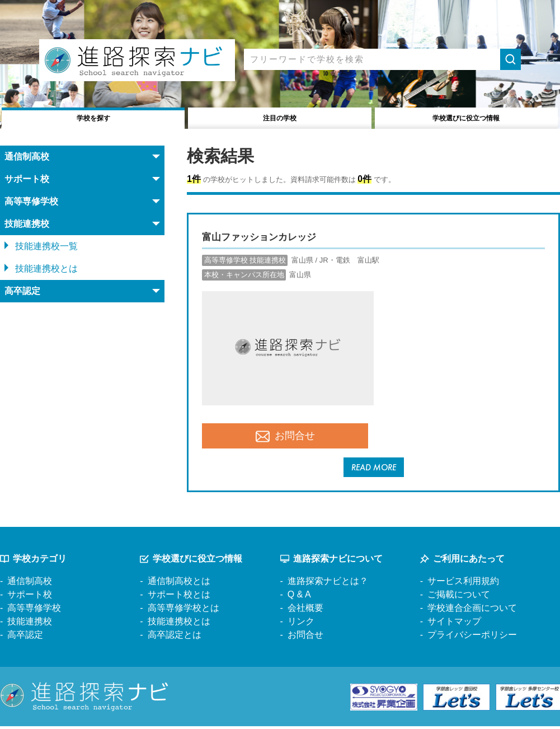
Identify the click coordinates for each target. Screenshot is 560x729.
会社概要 (305, 611)
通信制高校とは (179, 584)
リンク (301, 624)
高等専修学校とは (183, 611)
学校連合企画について (472, 611)
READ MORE (373, 468)
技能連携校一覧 (46, 246)
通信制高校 (30, 584)
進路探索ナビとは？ (328, 584)
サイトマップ (454, 624)
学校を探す (93, 117)
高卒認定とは (175, 637)
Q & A (299, 597)
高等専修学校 (34, 611)
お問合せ (285, 436)
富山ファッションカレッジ (269, 236)
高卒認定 (25, 637)
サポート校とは (179, 597)
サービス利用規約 (463, 584)
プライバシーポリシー (472, 637)
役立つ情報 (466, 117)
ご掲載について (459, 597)
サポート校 (30, 597)
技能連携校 (30, 624)
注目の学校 (280, 117)
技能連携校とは (46, 268)
